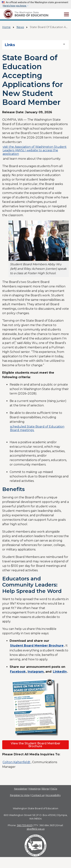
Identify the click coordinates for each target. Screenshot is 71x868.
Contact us (38, 795)
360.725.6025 (25, 825)
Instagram (36, 672)
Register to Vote (20, 795)
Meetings (35, 789)
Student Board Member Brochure (37, 646)
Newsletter (21, 789)
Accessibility (53, 795)
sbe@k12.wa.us (36, 829)
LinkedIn (60, 672)
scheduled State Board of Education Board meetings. (37, 428)
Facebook (18, 672)
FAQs (54, 789)
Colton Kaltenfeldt (16, 762)
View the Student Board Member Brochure (35, 745)
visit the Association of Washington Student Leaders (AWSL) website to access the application (35, 150)
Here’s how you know (15, 6)
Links (10, 45)
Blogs (46, 789)
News (20, 27)
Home (6, 27)
